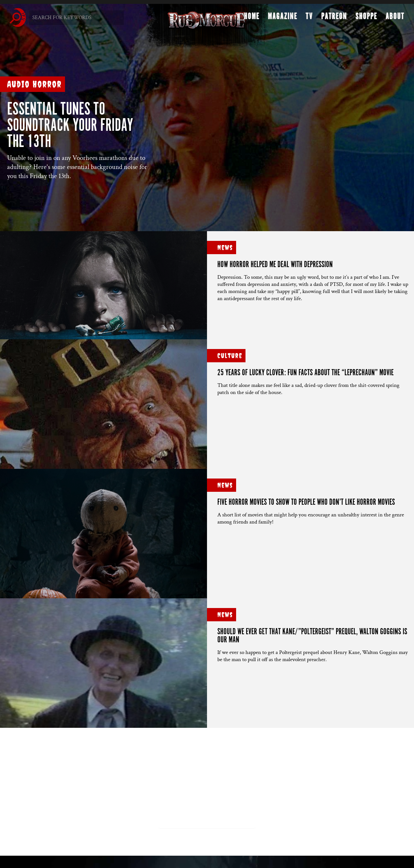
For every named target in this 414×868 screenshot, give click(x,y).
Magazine (283, 18)
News (225, 248)
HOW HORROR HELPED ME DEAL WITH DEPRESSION (275, 265)
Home (252, 18)
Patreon (334, 18)
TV (309, 18)
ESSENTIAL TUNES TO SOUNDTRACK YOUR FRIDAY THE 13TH (70, 126)
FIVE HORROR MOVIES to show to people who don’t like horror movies (306, 502)
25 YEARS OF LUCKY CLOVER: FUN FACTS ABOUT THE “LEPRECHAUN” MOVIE (305, 373)
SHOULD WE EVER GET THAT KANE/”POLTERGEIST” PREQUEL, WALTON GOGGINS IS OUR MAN (312, 636)
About (395, 18)
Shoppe (366, 18)
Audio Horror (34, 84)
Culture (230, 356)
